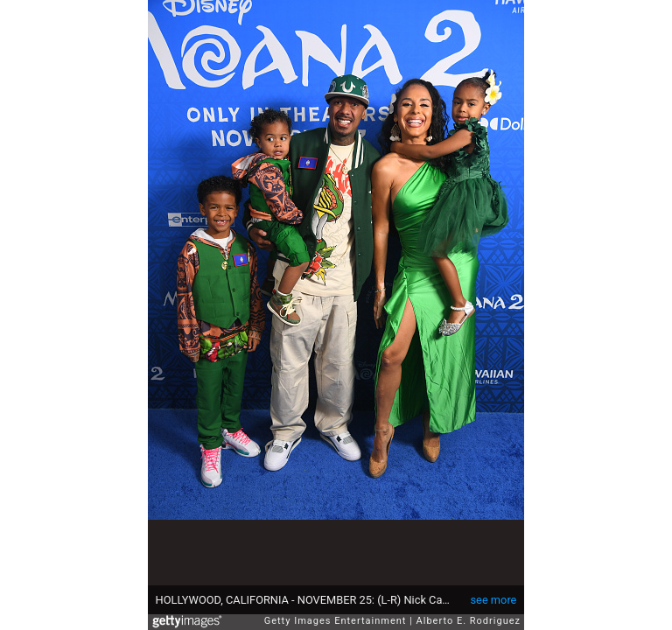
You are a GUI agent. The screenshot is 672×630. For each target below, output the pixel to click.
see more (494, 600)
